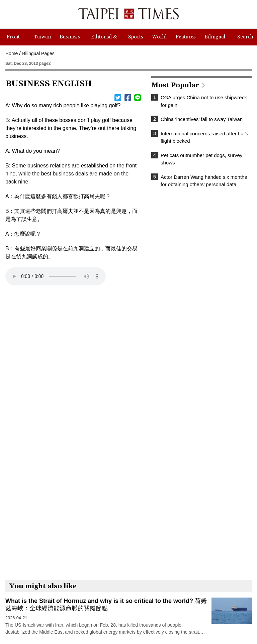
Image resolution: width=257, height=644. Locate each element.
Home (12, 53)
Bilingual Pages (38, 53)
